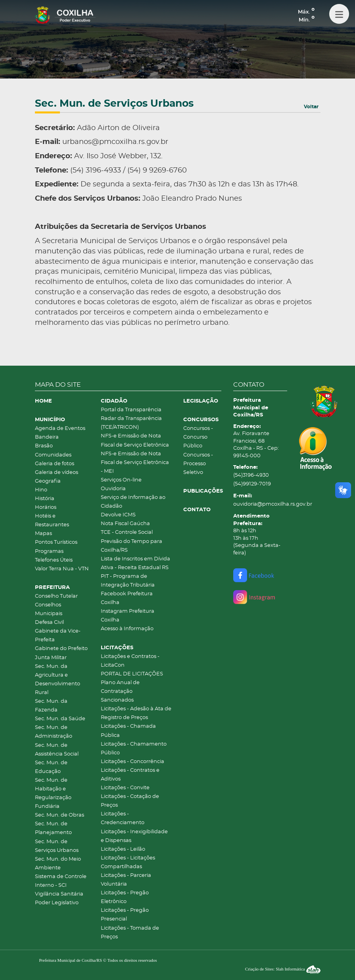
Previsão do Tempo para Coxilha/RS (131, 546)
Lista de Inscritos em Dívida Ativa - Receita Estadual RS (135, 563)
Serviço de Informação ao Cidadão (133, 502)
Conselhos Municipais (49, 609)
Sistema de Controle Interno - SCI (61, 881)
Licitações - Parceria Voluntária (126, 880)
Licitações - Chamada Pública (128, 731)
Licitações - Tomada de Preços (130, 933)
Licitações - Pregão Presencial (125, 915)
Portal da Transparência (131, 410)
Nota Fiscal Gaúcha (125, 524)
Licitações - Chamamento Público (134, 749)
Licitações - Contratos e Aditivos (130, 775)
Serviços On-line (121, 480)
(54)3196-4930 (251, 475)
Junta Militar (51, 658)
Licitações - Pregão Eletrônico (125, 897)
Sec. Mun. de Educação (51, 767)
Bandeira (47, 437)
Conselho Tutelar (56, 596)
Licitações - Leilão (123, 849)
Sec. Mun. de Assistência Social (57, 750)
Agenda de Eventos (60, 429)
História (45, 499)
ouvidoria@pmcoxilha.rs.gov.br (260, 504)
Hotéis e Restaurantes (52, 521)
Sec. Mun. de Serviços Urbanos (57, 846)
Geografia (48, 481)
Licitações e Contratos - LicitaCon (130, 661)
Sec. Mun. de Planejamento (53, 828)
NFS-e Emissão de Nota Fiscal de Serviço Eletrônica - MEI (135, 463)
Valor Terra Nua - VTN (62, 569)
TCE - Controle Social (127, 532)
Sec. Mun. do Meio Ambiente (58, 864)
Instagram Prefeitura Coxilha (128, 616)
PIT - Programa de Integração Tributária (128, 581)
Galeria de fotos (55, 464)
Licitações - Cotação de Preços (130, 801)
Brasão (44, 446)
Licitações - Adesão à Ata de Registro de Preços (136, 713)
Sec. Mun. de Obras (59, 815)
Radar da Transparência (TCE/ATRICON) (131, 423)
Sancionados (117, 700)
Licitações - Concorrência (132, 762)
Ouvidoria (113, 489)
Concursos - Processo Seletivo (198, 464)
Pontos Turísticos (56, 542)
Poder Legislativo (57, 903)
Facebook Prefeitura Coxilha (127, 598)
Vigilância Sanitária (59, 894)
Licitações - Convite (125, 788)
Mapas (43, 534)
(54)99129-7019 (252, 484)
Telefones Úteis (54, 560)
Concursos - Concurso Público (198, 437)
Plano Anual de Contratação (120, 687)
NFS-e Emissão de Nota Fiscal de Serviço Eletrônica (135, 440)
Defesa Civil (49, 622)
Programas (49, 551)
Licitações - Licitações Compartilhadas (128, 862)
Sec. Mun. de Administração (54, 732)
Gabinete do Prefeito (61, 649)
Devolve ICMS (118, 515)
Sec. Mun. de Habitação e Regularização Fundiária (53, 793)
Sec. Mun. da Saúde (60, 719)
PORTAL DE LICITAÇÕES (132, 674)
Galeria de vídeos (57, 473)
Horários (46, 507)
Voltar (311, 107)
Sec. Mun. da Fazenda (51, 706)
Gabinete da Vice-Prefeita (58, 636)
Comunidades (53, 455)
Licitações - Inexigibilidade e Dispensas (134, 836)
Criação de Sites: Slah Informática (283, 969)
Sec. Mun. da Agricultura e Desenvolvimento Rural (58, 680)
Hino (41, 490)
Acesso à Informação (127, 629)
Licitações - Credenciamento (123, 818)
